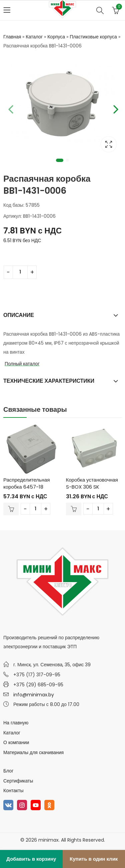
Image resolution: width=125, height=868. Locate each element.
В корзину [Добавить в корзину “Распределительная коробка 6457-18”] (11, 509)
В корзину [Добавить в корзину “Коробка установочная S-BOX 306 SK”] (74, 509)
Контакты (13, 791)
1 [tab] (60, 160)
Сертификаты (18, 781)
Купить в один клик (94, 859)
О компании (16, 742)
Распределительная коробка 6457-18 (26, 483)
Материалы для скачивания (33, 752)
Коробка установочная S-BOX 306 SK (92, 483)
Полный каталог (22, 364)
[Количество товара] (20, 272)
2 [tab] (67, 160)
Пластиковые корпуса (93, 37)
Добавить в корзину (31, 859)
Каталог (34, 37)
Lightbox (109, 144)
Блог (8, 771)
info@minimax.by (34, 695)
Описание (19, 315)
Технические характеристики (49, 381)
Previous (10, 108)
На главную (16, 723)
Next (115, 108)
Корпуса (56, 37)
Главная (12, 37)
